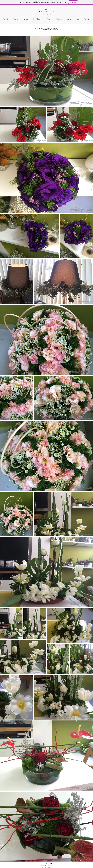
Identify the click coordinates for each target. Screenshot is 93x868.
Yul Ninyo (46, 10)
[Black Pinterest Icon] (46, 863)
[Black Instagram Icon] (51, 863)
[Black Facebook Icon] (42, 863)
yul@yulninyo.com (47, 867)
